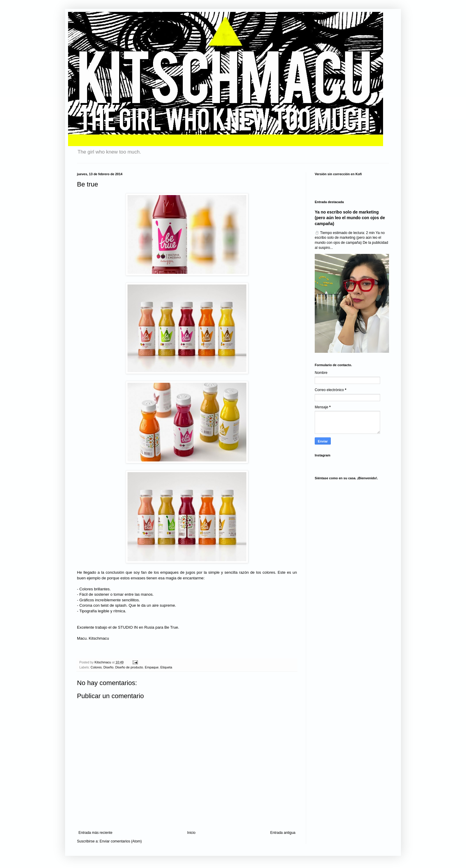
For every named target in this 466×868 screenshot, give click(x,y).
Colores (96, 667)
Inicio (191, 833)
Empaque (152, 667)
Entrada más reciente (95, 833)
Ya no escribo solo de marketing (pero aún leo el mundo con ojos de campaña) (350, 218)
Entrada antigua (283, 833)
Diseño (108, 667)
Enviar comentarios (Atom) (121, 841)
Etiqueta (166, 667)
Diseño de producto (129, 667)
